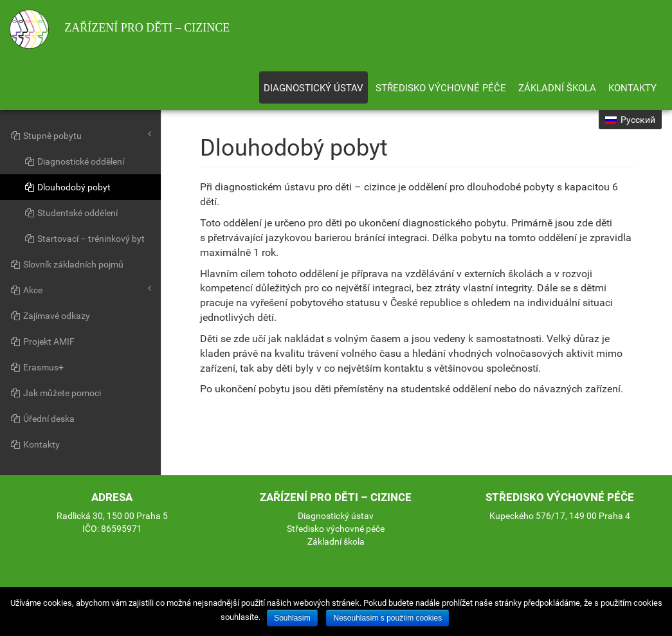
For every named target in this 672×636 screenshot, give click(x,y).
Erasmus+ (37, 367)
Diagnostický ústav (313, 88)
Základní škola (557, 88)
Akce (80, 289)
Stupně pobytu (80, 135)
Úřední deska (42, 419)
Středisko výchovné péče (441, 88)
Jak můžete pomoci (55, 393)
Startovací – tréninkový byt (84, 239)
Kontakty (632, 88)
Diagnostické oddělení (74, 161)
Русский (630, 120)
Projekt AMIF (42, 341)
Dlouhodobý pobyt (67, 187)
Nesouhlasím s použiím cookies (387, 618)
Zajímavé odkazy (50, 316)
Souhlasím (292, 618)
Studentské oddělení (71, 213)
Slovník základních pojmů (67, 264)
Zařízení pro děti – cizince (120, 29)
